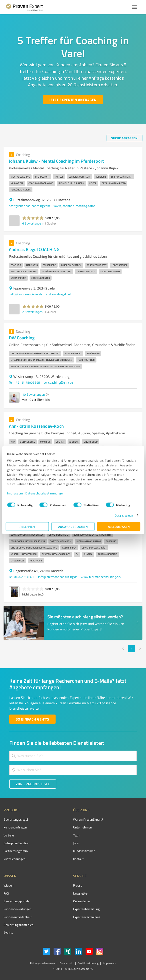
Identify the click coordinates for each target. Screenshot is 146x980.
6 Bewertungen (32, 223)
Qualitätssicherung (88, 963)
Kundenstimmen (84, 851)
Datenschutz (66, 963)
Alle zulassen (119, 526)
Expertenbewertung (86, 909)
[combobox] (73, 756)
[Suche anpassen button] (124, 138)
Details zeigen (124, 515)
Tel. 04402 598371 (22, 577)
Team (77, 835)
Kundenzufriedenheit (18, 917)
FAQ (6, 893)
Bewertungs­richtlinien (19, 925)
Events (8, 932)
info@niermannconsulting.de (58, 577)
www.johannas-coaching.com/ (74, 206)
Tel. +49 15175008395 (24, 382)
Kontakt (78, 859)
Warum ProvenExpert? (88, 819)
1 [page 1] (132, 649)
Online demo (82, 901)
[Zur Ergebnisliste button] (33, 784)
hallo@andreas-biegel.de (26, 294)
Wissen (9, 885)
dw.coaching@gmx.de (58, 382)
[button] (33, 218)
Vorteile (9, 835)
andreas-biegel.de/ (58, 294)
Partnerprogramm (16, 851)
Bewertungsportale (17, 901)
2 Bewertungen (32, 312)
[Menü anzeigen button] (134, 7)
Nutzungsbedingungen (42, 963)
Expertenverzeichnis (87, 917)
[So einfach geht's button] (32, 719)
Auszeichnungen (15, 859)
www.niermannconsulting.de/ (101, 577)
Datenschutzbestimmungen (45, 493)
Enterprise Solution (16, 843)
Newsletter (81, 893)
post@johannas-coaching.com (29, 206)
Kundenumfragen (15, 827)
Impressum (15, 493)
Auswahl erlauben (73, 526)
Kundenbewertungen (18, 909)
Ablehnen (27, 526)
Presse (78, 885)
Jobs (76, 843)
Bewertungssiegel (16, 819)
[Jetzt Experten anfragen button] (73, 100)
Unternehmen (83, 827)
